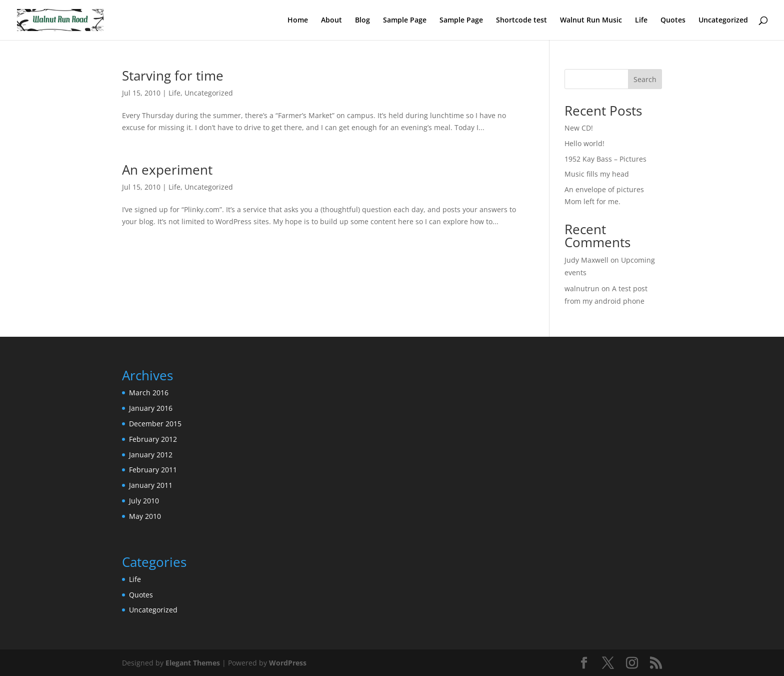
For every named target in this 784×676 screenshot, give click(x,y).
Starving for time (173, 76)
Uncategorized (723, 21)
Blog (362, 21)
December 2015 (155, 424)
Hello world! (584, 143)
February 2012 (153, 439)
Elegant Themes (193, 663)
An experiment (167, 170)
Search (645, 79)
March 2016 (149, 393)
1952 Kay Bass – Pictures (605, 159)
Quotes (673, 21)
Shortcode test (521, 21)
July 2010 (144, 501)
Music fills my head (597, 174)
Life (641, 21)
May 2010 (145, 516)
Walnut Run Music (591, 21)
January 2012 (151, 455)
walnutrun (582, 288)
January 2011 (151, 485)
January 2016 (151, 408)
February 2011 (153, 470)
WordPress (288, 663)
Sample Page (405, 21)
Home (298, 21)
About (331, 21)
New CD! (579, 128)
